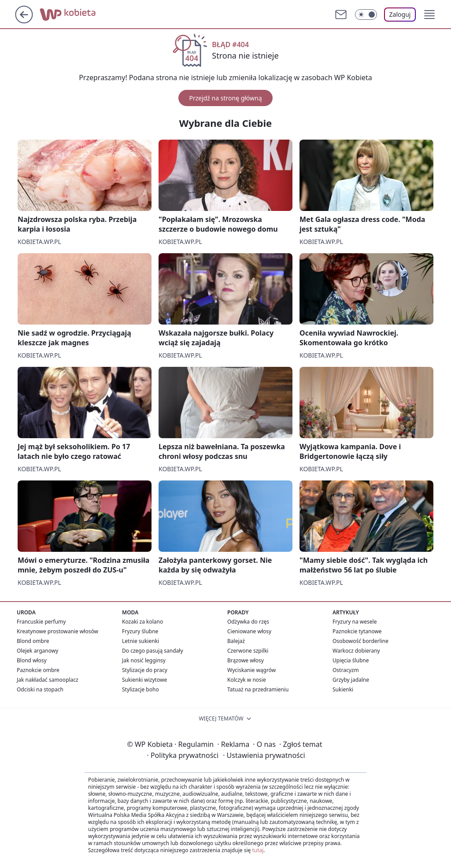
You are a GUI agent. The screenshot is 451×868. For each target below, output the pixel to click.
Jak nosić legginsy (144, 660)
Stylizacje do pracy (145, 670)
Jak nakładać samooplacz (48, 680)
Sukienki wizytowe (144, 680)
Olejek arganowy (37, 651)
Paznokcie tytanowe (357, 631)
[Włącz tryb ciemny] (366, 15)
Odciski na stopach (40, 689)
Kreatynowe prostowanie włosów (57, 631)
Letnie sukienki (140, 641)
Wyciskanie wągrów (251, 670)
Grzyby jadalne (351, 680)
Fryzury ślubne (140, 631)
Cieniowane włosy (249, 631)
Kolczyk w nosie (247, 680)
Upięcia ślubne (351, 660)
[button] (429, 15)
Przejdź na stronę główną (225, 98)
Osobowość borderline (360, 641)
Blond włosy (32, 660)
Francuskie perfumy (41, 622)
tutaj (258, 850)
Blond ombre (33, 641)
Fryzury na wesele (355, 622)
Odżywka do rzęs (248, 622)
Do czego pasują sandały (153, 651)
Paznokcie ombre (38, 670)
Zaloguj (400, 14)
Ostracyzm (346, 670)
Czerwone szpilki (248, 651)
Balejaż (236, 641)
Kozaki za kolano (142, 622)
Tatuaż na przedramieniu (258, 689)
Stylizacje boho (140, 689)
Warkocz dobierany (356, 651)
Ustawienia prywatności (264, 755)
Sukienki (343, 689)
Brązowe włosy (246, 660)
